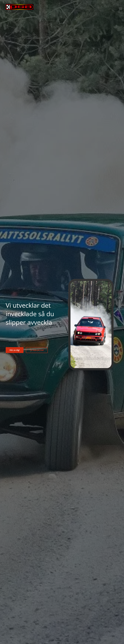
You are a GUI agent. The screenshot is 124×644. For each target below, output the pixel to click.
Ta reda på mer (37, 350)
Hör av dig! (15, 350)
